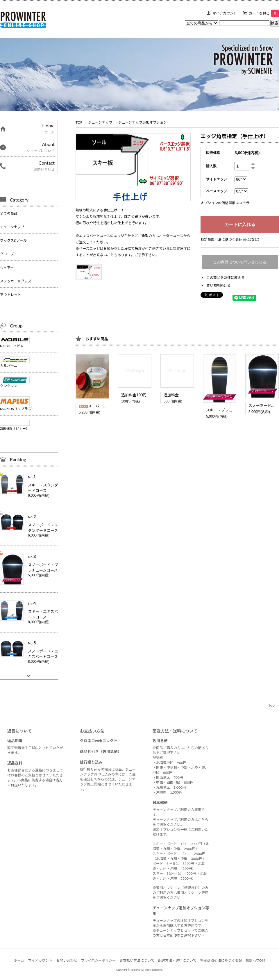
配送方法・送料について (177, 960)
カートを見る (264, 13)
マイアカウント (225, 13)
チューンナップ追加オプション (143, 122)
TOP (79, 122)
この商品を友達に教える (226, 278)
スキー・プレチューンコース (230, 410)
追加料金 (171, 395)
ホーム (19, 960)
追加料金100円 (134, 395)
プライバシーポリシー (99, 960)
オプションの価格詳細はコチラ (225, 203)
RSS (249, 960)
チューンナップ (100, 122)
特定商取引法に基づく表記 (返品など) (230, 239)
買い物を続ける (219, 285)
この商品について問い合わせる (240, 262)
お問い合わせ (67, 960)
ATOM (260, 960)
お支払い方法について (137, 960)
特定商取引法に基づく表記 (221, 960)
